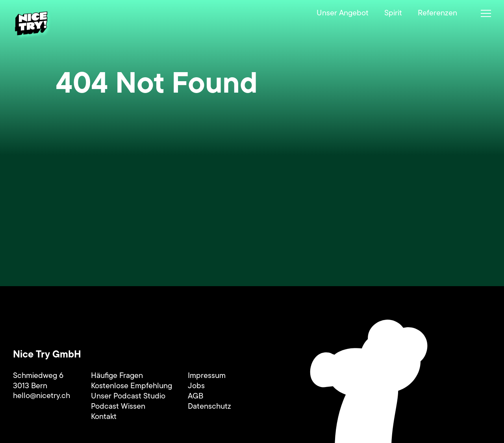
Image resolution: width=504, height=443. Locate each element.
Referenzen (437, 13)
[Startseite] (33, 25)
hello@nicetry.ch (42, 396)
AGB (195, 396)
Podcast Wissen (118, 407)
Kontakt (104, 417)
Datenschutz (209, 407)
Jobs (196, 386)
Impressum (207, 376)
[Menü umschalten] (486, 13)
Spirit (393, 13)
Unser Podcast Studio (128, 396)
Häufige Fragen (117, 376)
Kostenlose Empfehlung (132, 386)
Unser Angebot (343, 13)
